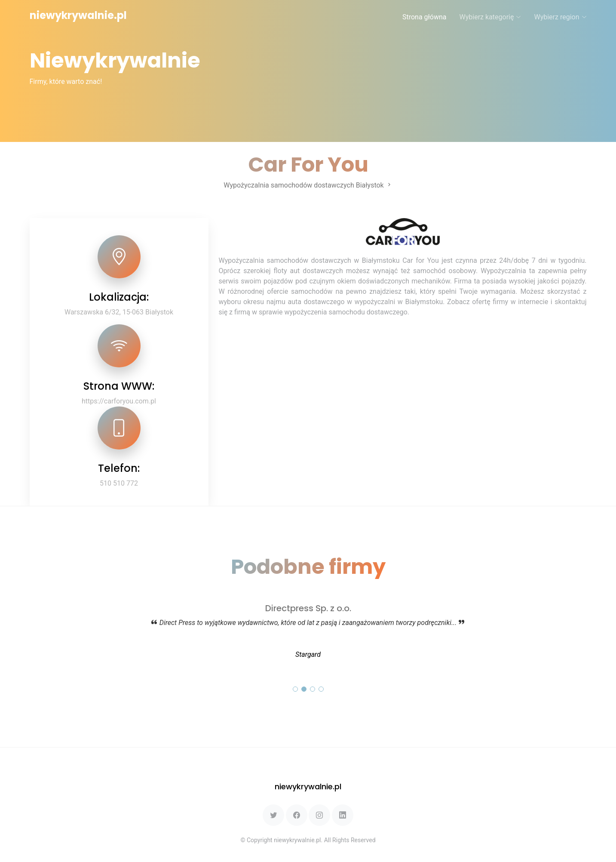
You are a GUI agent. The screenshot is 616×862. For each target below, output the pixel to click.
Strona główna (424, 17)
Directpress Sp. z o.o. (308, 608)
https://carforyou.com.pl (119, 401)
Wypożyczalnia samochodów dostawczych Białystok (308, 185)
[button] (295, 689)
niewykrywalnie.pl (78, 15)
